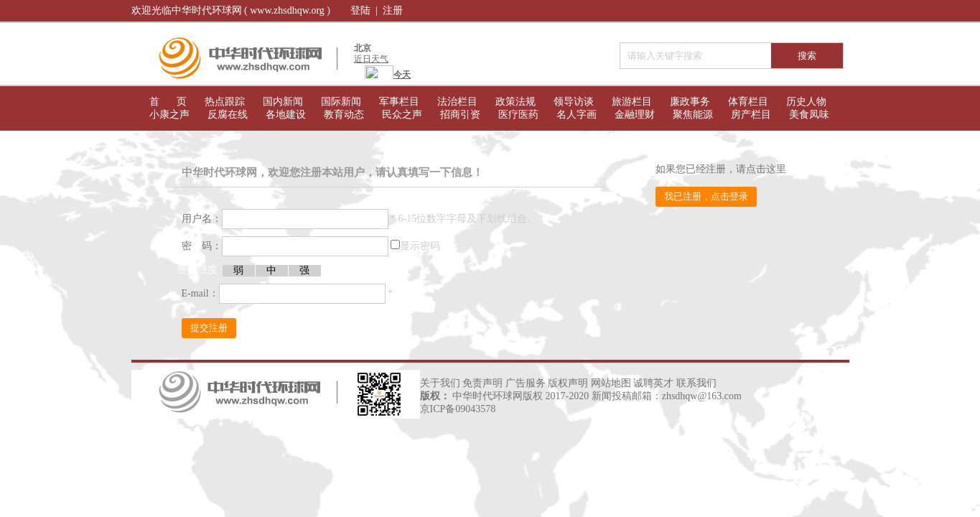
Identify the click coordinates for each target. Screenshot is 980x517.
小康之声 (169, 115)
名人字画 (577, 115)
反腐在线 (228, 115)
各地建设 (286, 115)
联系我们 (696, 383)
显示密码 (420, 246)
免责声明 (482, 383)
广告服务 (526, 383)
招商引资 (460, 115)
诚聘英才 (653, 383)
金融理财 (635, 115)
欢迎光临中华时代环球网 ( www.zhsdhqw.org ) (231, 10)
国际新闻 (341, 102)
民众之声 (402, 115)
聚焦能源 (693, 115)
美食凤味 (809, 115)
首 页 (168, 102)
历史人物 (806, 102)
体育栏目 (748, 102)
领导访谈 (574, 102)
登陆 (360, 10)
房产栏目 (751, 115)
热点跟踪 (225, 102)
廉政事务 (690, 102)
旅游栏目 (632, 102)
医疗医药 (518, 115)
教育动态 (344, 115)
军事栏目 (399, 102)
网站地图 (611, 383)
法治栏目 (457, 102)
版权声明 (568, 383)
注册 (393, 10)
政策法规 (515, 102)
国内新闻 (283, 102)
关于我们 (440, 383)
